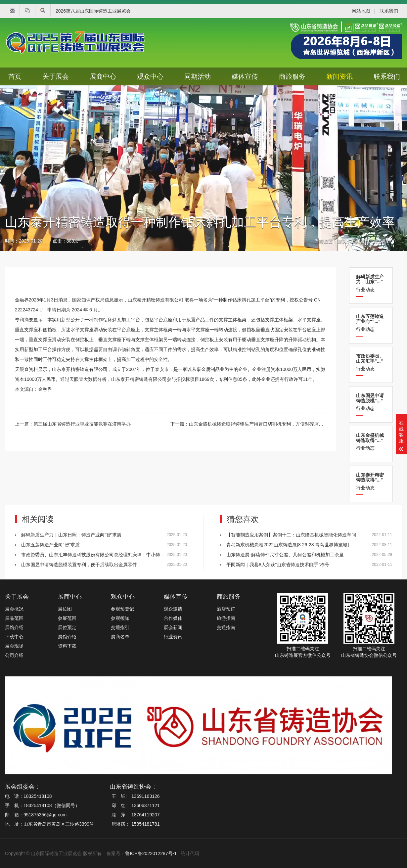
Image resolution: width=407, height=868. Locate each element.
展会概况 (14, 609)
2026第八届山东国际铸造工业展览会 (93, 11)
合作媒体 (173, 618)
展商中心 (103, 76)
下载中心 (14, 637)
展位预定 (67, 627)
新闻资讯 (339, 76)
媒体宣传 (245, 76)
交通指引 (120, 627)
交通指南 (226, 627)
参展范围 (67, 618)
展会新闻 (173, 627)
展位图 (65, 609)
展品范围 (14, 618)
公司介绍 (14, 655)
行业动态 (383, 244)
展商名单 (120, 637)
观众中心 (150, 76)
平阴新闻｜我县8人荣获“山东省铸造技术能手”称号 (278, 565)
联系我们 (389, 11)
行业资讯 (173, 637)
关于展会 (56, 76)
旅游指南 (226, 618)
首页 (15, 76)
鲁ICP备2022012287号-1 (151, 853)
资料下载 (67, 646)
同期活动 (198, 76)
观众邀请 (173, 609)
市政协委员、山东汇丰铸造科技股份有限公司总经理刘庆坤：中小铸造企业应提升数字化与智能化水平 (125, 555)
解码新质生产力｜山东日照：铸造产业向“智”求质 (71, 535)
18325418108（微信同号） (52, 805)
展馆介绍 (14, 627)
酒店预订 (226, 609)
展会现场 (14, 646)
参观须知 (120, 618)
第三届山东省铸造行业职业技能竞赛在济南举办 (82, 424)
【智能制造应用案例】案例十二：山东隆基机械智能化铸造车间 (291, 535)
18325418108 (38, 796)
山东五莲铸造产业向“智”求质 (50, 545)
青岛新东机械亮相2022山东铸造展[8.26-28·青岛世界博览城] (288, 545)
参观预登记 (122, 609)
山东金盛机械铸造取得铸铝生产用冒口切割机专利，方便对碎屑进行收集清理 (268, 424)
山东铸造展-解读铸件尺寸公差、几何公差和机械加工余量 (285, 555)
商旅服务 (292, 76)
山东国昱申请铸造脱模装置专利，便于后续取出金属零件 (79, 565)
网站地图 (361, 11)
